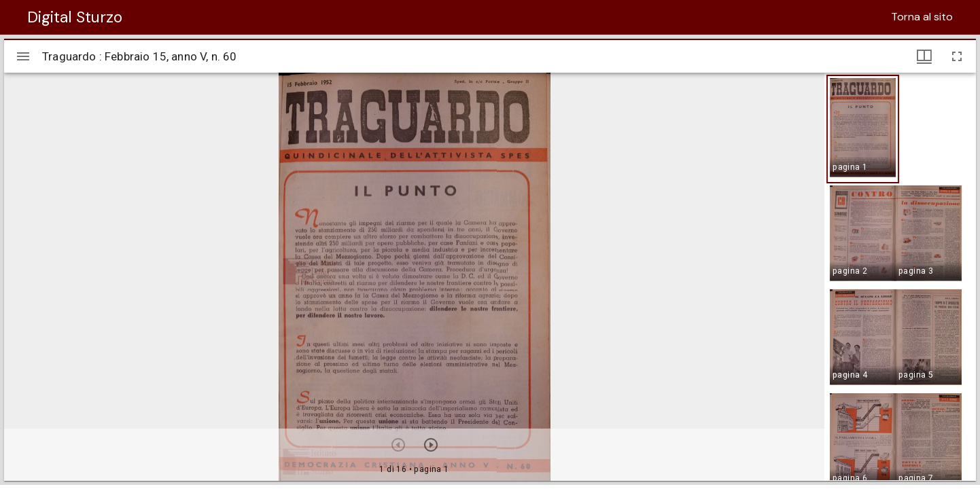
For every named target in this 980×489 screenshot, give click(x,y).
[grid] (900, 276)
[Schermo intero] (957, 56)
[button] (863, 129)
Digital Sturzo (75, 17)
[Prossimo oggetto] (431, 445)
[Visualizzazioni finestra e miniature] (924, 56)
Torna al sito (922, 17)
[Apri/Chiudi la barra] (23, 56)
